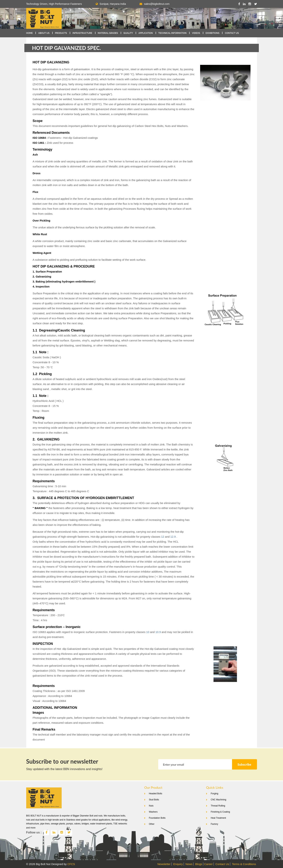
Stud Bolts (154, 800)
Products (61, 33)
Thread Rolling (218, 806)
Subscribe (245, 764)
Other (152, 824)
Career (208, 864)
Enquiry (178, 864)
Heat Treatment (218, 818)
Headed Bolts (156, 794)
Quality (128, 33)
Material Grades (108, 33)
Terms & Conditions (244, 864)
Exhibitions (213, 33)
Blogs (199, 864)
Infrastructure (82, 33)
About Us (44, 33)
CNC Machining (219, 800)
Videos (196, 33)
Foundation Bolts (157, 818)
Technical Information (173, 33)
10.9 (158, 632)
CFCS (71, 864)
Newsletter (164, 864)
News (189, 864)
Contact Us (232, 33)
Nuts (151, 806)
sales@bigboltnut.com (157, 4)
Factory (215, 824)
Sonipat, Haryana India (111, 4)
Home (30, 33)
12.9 (173, 537)
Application (146, 33)
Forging (215, 794)
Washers (153, 812)
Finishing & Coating (220, 812)
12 (163, 537)
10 (148, 632)
